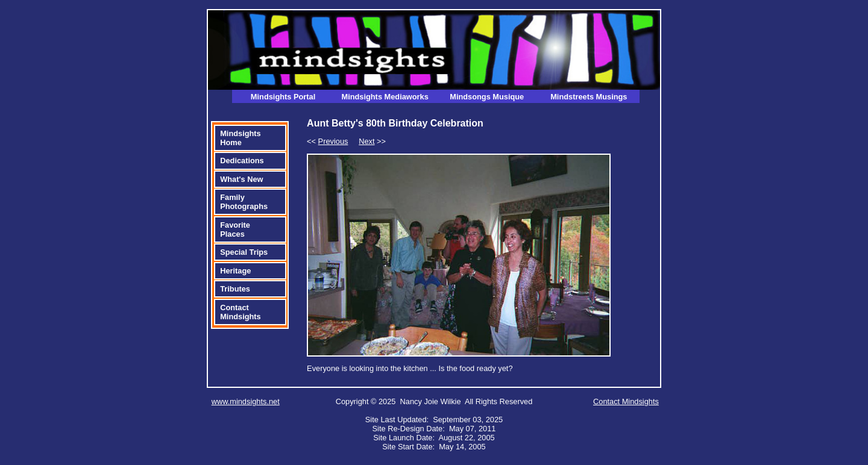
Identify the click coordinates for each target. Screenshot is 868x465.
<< (327, 141)
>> (372, 141)
